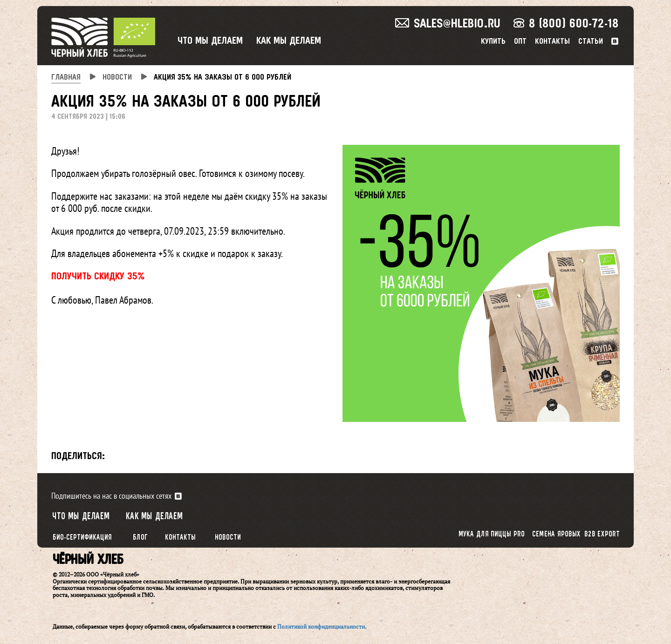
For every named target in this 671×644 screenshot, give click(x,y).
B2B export (602, 534)
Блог (140, 538)
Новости (228, 538)
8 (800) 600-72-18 (566, 24)
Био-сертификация (82, 538)
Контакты (552, 42)
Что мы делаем (210, 41)
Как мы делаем (289, 41)
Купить (493, 42)
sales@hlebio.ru (448, 24)
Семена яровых (556, 534)
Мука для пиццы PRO (492, 534)
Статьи (591, 42)
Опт (520, 42)
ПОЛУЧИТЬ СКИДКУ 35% (98, 277)
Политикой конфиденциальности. (322, 627)
